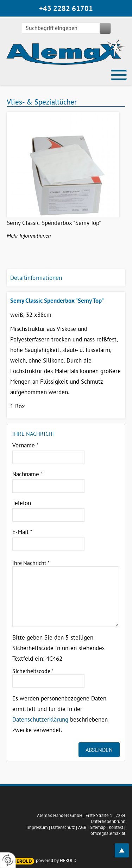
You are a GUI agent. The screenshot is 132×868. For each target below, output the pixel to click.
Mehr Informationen (29, 235)
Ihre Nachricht (31, 563)
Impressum (37, 827)
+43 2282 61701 (66, 8)
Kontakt (116, 827)
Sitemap (98, 827)
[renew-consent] (8, 860)
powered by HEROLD (56, 860)
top (126, 846)
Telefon (22, 503)
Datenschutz (63, 827)
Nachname (28, 474)
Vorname (26, 445)
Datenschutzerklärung (40, 719)
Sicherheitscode (33, 671)
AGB (82, 827)
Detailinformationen (36, 278)
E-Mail (22, 532)
